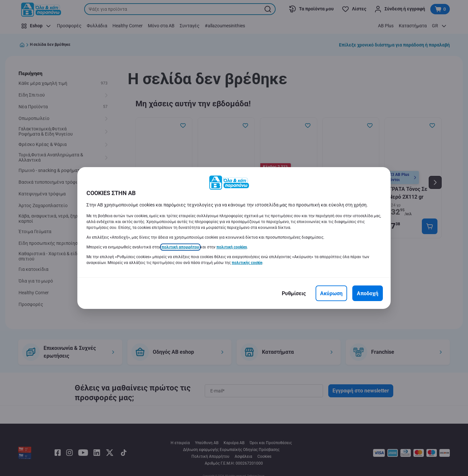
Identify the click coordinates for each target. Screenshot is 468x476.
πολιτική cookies (232, 247)
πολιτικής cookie (247, 263)
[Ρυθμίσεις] (294, 293)
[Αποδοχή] (368, 293)
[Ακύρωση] (331, 293)
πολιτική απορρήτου (180, 247)
